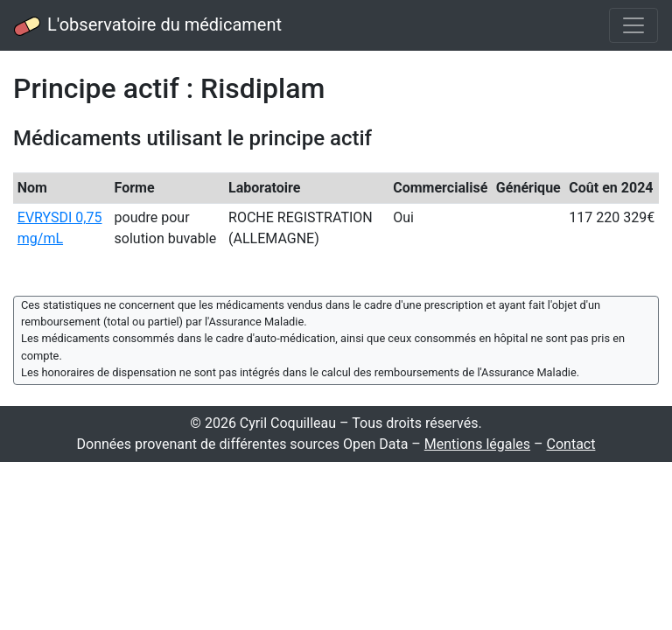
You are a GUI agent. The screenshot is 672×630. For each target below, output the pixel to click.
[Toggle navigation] (633, 25)
